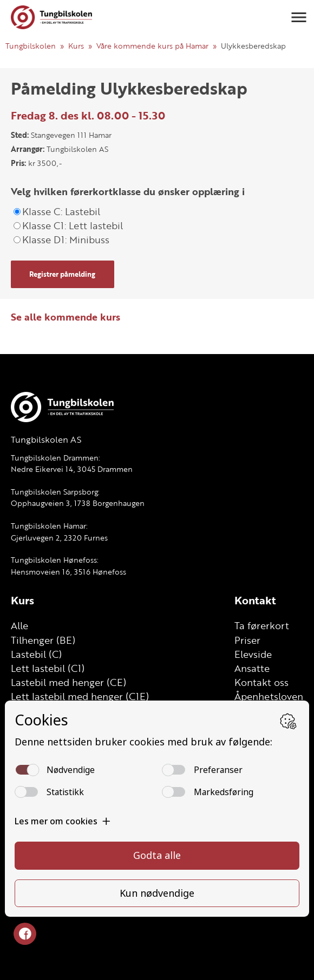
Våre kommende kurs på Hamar (152, 46)
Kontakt (255, 600)
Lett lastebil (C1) (48, 668)
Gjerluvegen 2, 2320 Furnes (59, 538)
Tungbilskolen (31, 46)
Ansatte (252, 668)
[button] (299, 17)
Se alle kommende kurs (66, 317)
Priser (247, 640)
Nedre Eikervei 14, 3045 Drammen (72, 469)
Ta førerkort (262, 625)
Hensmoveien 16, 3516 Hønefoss (68, 572)
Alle (19, 625)
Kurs (76, 46)
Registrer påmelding (62, 274)
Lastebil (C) (36, 654)
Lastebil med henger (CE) (68, 682)
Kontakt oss (261, 682)
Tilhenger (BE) (43, 640)
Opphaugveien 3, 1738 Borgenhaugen (78, 503)
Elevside (253, 654)
